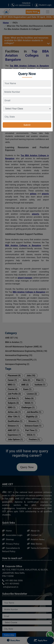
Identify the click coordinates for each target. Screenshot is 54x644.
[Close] (49, 71)
